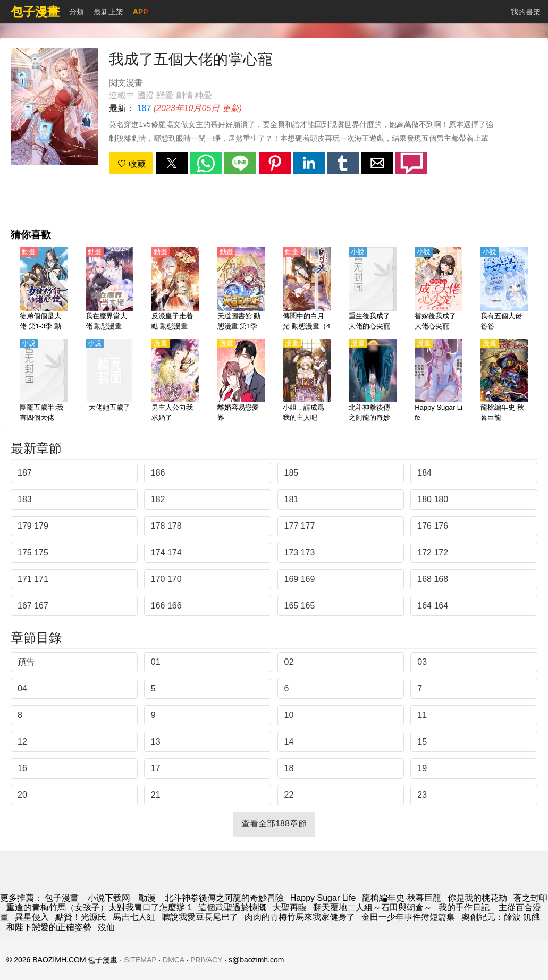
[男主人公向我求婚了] (175, 381)
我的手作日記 (465, 907)
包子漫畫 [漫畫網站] (62, 898)
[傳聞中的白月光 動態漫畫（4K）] (307, 290)
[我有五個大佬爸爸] (504, 290)
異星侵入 (32, 917)
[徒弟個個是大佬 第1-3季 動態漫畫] (44, 290)
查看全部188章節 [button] (274, 823)
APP (141, 12)
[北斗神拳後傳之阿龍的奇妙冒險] (373, 381)
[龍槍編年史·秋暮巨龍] (504, 381)
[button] (172, 163)
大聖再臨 (290, 907)
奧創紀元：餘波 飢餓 (501, 917)
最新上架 (108, 12)
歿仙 (106, 927)
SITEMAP (140, 960)
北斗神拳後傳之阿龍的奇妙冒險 (224, 898)
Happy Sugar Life (323, 898)
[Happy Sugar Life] (439, 381)
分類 (77, 12)
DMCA (173, 960)
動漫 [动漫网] (147, 898)
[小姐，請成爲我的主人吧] (307, 381)
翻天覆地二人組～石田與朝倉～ (373, 907)
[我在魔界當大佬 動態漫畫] (109, 290)
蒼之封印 (530, 898)
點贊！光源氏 (81, 917)
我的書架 (526, 12)
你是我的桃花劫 (477, 898)
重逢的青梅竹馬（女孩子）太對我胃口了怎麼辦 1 (99, 907)
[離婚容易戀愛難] (241, 381)
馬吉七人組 (134, 917)
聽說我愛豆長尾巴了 (200, 917)
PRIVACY (206, 960)
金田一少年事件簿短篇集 (408, 917)
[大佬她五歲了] (109, 381)
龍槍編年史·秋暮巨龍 (401, 898)
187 (144, 108)
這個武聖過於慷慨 (232, 907)
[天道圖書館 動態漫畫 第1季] (241, 290)
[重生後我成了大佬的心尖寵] (373, 290)
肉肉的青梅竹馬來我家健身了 (300, 917)
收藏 (131, 164)
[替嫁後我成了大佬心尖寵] (439, 290)
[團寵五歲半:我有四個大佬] (44, 381)
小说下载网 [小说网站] (109, 898)
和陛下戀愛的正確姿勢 (49, 927)
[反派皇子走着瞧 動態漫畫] (175, 290)
